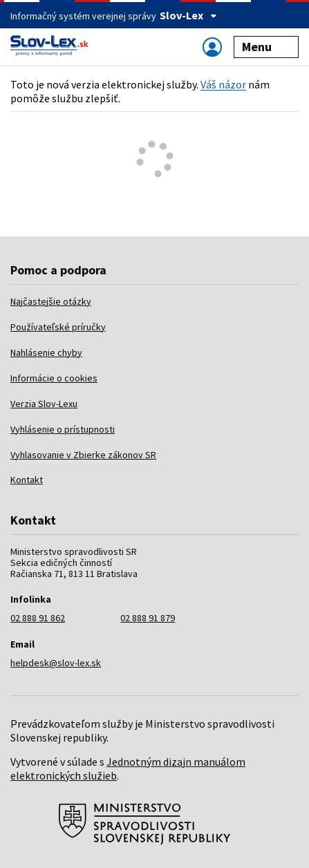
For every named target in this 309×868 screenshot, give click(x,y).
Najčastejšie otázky (51, 301)
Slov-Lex (188, 15)
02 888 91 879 (148, 618)
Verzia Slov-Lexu (44, 404)
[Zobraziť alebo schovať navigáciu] (212, 47)
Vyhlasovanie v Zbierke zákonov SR (83, 455)
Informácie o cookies (54, 378)
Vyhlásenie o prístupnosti (63, 429)
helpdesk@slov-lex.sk (56, 663)
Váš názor (223, 84)
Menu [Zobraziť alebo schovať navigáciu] (266, 47)
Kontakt (27, 480)
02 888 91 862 (38, 618)
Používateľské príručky (58, 327)
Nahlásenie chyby (46, 352)
